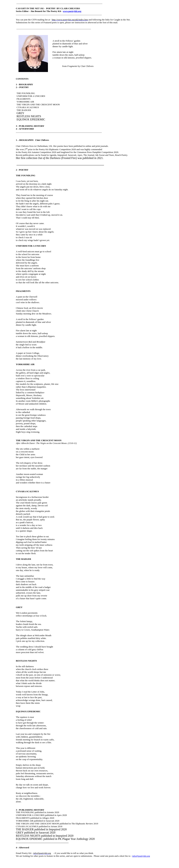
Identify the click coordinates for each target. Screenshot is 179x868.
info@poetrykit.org (141, 856)
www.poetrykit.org (72, 11)
